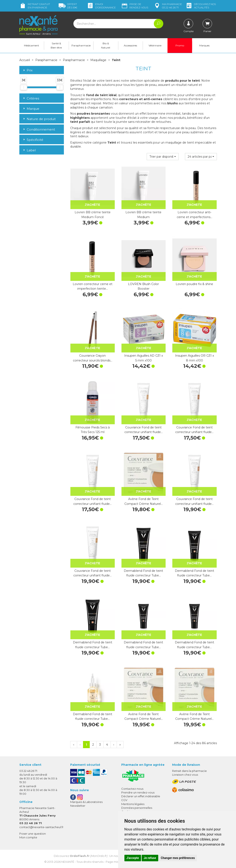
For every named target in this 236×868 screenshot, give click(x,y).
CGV (124, 800)
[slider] (24, 87)
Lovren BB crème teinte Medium (143, 215)
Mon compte (28, 837)
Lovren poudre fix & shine (194, 284)
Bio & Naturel (106, 45)
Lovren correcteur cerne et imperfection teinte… (93, 286)
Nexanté (68, 862)
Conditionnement (39, 129)
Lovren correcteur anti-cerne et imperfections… (194, 215)
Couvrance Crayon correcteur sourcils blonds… (93, 358)
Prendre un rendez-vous (138, 792)
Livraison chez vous (185, 775)
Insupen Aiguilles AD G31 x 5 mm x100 (144, 358)
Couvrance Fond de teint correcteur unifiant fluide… (144, 430)
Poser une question (33, 834)
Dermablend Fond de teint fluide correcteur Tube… (143, 573)
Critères (31, 98)
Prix (28, 70)
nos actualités (201, 6)
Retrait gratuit (35, 6)
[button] (163, 157)
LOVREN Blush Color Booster (143, 286)
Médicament (32, 45)
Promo (180, 45)
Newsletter (78, 806)
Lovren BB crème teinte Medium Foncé (93, 215)
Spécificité (33, 140)
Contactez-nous (132, 789)
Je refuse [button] (150, 858)
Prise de (135, 6)
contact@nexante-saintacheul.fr (41, 827)
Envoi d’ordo (101, 6)
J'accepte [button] (133, 858)
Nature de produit (39, 119)
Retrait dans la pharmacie (189, 771)
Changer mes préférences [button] (178, 858)
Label (29, 150)
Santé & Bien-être (56, 45)
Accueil (25, 60)
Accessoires (130, 45)
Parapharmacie (81, 45)
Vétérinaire (155, 45)
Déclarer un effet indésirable (141, 796)
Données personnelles (137, 808)
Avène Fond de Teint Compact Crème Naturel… (144, 501)
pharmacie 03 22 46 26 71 (168, 6)
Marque (31, 109)
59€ (68, 6)
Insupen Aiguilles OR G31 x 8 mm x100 (194, 358)
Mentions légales (133, 804)
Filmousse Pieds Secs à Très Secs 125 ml (93, 430)
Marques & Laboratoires (86, 802)
